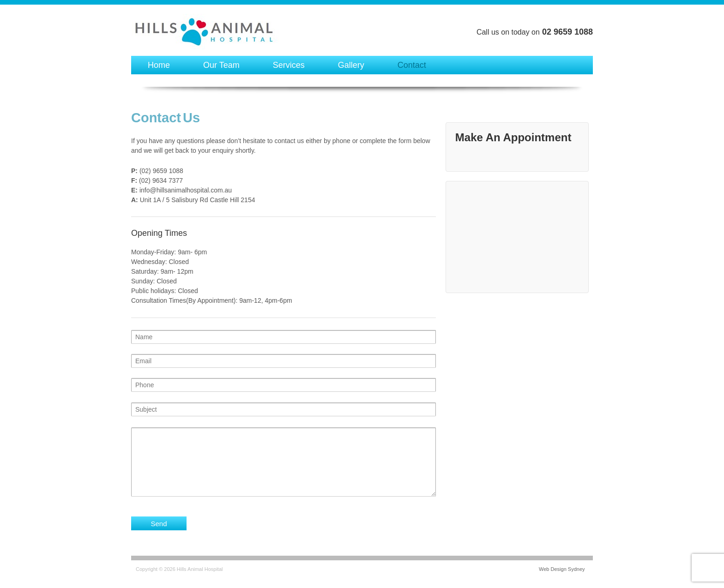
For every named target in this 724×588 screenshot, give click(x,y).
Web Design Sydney (562, 569)
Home (159, 65)
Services (289, 65)
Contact (412, 65)
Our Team (221, 65)
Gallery (351, 65)
